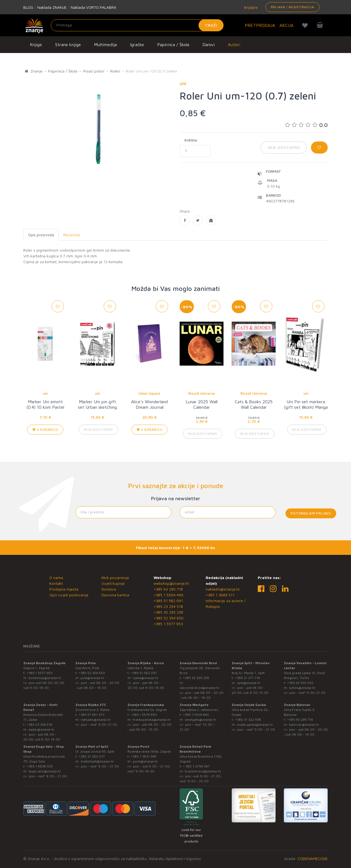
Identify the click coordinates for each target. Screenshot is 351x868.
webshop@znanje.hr (171, 583)
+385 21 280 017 (92, 756)
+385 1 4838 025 (40, 766)
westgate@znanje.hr (201, 720)
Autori (234, 44)
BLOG (28, 7)
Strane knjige (68, 44)
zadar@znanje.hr (42, 729)
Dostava (109, 589)
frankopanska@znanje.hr (152, 720)
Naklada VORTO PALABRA (94, 7)
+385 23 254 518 (168, 606)
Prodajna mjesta (64, 589)
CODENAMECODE (313, 859)
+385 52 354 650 (169, 618)
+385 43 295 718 (168, 589)
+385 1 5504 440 (169, 595)
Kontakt (56, 583)
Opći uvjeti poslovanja (69, 595)
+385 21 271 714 (247, 678)
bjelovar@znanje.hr (304, 724)
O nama (56, 578)
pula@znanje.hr (93, 678)
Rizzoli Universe (202, 393)
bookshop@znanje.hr (45, 678)
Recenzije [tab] (72, 235)
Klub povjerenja (115, 578)
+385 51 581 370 (92, 715)
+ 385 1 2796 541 (196, 766)
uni (45, 393)
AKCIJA (286, 25)
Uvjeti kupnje (113, 583)
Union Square (149, 393)
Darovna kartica (115, 595)
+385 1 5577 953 (168, 624)
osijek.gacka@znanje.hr (255, 724)
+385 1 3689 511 (220, 595)
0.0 (306, 125)
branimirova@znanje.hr (203, 771)
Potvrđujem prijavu (311, 513)
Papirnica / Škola (173, 44)
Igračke (137, 44)
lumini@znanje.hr (302, 688)
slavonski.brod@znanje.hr (200, 688)
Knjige (36, 44)
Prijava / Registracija (292, 7)
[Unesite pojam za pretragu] (137, 25)
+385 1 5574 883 (144, 715)
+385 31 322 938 (248, 720)
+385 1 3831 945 (144, 756)
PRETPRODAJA (260, 25)
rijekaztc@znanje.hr (96, 720)
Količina (191, 140)
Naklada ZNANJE (52, 7)
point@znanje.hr (145, 761)
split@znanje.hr (249, 683)
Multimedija (105, 44)
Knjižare (250, 7)
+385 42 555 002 (300, 683)
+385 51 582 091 (168, 601)
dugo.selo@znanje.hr (45, 771)
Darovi (209, 44)
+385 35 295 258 (168, 612)
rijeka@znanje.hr (146, 678)
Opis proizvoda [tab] (41, 235)
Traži (211, 25)
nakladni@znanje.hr (223, 589)
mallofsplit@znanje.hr (97, 761)
